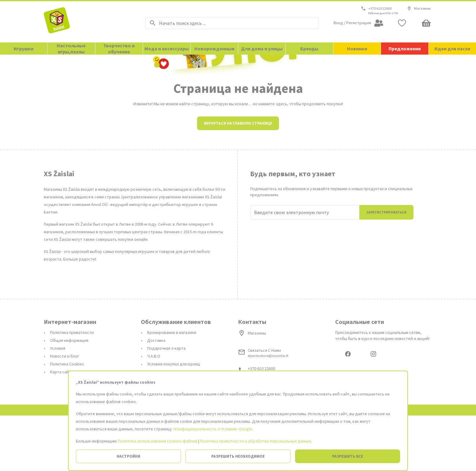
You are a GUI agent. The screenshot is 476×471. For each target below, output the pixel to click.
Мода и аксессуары (167, 49)
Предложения (405, 49)
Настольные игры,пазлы (71, 49)
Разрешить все (348, 456)
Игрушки (24, 49)
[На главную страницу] (87, 22)
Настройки (128, 456)
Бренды (309, 49)
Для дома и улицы (262, 49)
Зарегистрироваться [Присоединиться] (386, 267)
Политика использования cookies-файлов (158, 441)
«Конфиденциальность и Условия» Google (212, 429)
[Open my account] (359, 23)
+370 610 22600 (380, 8)
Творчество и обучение (119, 49)
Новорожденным (214, 49)
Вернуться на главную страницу (238, 178)
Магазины (419, 8)
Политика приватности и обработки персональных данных (256, 441)
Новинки (357, 49)
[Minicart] (426, 23)
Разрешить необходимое (238, 456)
